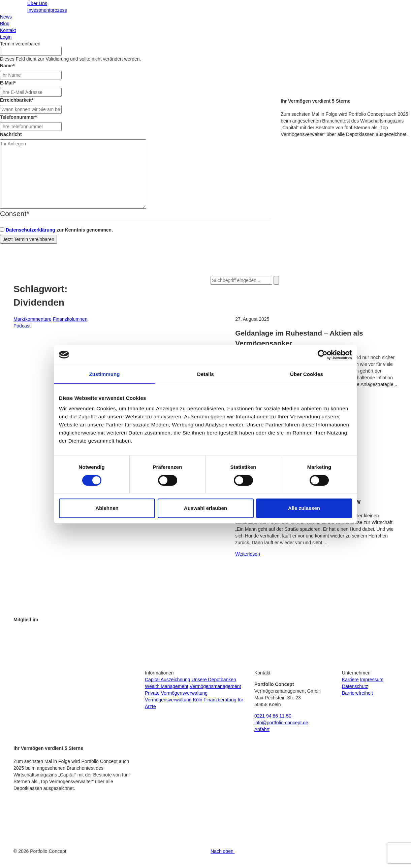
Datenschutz (355, 686)
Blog (5, 24)
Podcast (22, 326)
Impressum (372, 680)
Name (7, 66)
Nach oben (223, 851)
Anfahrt (262, 729)
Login (6, 37)
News (6, 17)
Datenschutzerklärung (30, 230)
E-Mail (8, 83)
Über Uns (37, 3)
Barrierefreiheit (357, 693)
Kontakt (8, 30)
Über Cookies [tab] (307, 374)
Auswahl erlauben (205, 508)
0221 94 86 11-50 (273, 716)
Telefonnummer (18, 117)
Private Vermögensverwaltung (176, 693)
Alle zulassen (304, 508)
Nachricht (11, 134)
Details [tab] (205, 374)
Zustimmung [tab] (105, 374)
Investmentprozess (47, 10)
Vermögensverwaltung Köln (173, 700)
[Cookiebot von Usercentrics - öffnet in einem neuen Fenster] (323, 355)
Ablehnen (107, 508)
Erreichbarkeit (17, 100)
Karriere (350, 680)
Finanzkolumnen (70, 319)
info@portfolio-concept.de (281, 723)
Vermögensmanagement (215, 686)
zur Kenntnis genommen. (59, 230)
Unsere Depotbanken (214, 680)
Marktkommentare (33, 319)
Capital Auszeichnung (168, 680)
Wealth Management (167, 686)
